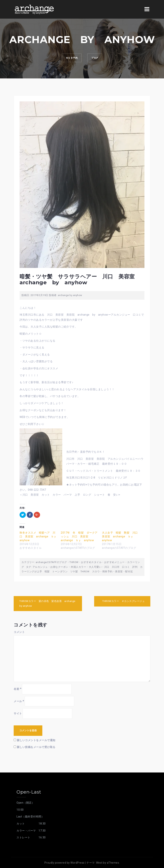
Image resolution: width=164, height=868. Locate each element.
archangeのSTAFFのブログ (51, 562)
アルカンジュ (40, 567)
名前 (17, 689)
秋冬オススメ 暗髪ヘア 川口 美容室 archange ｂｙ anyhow (39, 536)
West (99, 863)
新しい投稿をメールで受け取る (36, 747)
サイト (18, 713)
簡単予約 (107, 571)
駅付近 (129, 571)
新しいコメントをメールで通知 (36, 740)
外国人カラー (78, 567)
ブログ (97, 59)
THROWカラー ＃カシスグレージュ (125, 601)
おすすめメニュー (114, 562)
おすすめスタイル (91, 562)
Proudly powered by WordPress (64, 863)
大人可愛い (95, 567)
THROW (74, 562)
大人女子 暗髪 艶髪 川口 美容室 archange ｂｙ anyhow (121, 536)
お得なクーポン (59, 567)
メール (19, 701)
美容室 (119, 571)
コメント (19, 632)
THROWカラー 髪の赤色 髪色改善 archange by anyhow (47, 603)
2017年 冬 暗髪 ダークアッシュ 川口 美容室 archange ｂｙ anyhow (79, 536)
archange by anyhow (70, 295)
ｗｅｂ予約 (69, 59)
